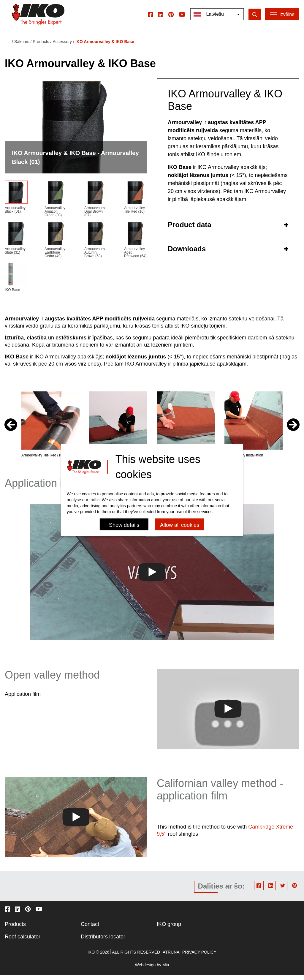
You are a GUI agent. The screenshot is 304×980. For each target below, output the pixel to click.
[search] (254, 19)
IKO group (169, 929)
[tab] (228, 229)
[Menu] (282, 19)
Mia (166, 970)
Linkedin (271, 890)
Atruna (171, 957)
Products (15, 929)
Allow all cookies (180, 525)
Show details (124, 525)
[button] (293, 430)
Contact (90, 929)
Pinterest (294, 890)
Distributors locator (103, 942)
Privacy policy (199, 957)
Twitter (283, 890)
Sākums (22, 47)
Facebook (259, 890)
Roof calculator (23, 942)
